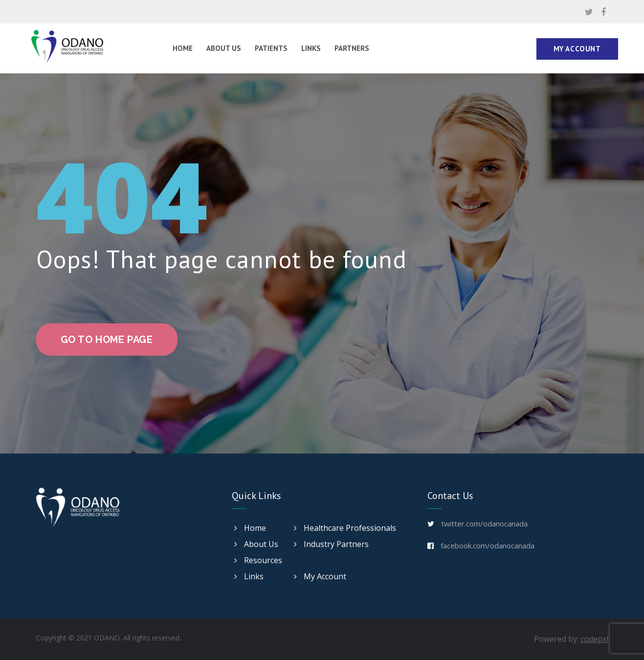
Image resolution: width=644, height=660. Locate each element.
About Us (224, 48)
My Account (577, 49)
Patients (271, 48)
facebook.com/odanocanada (488, 546)
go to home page (107, 340)
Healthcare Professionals (345, 528)
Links (311, 48)
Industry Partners (331, 544)
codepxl (594, 639)
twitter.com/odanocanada (484, 523)
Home (183, 48)
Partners (352, 48)
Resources (258, 560)
